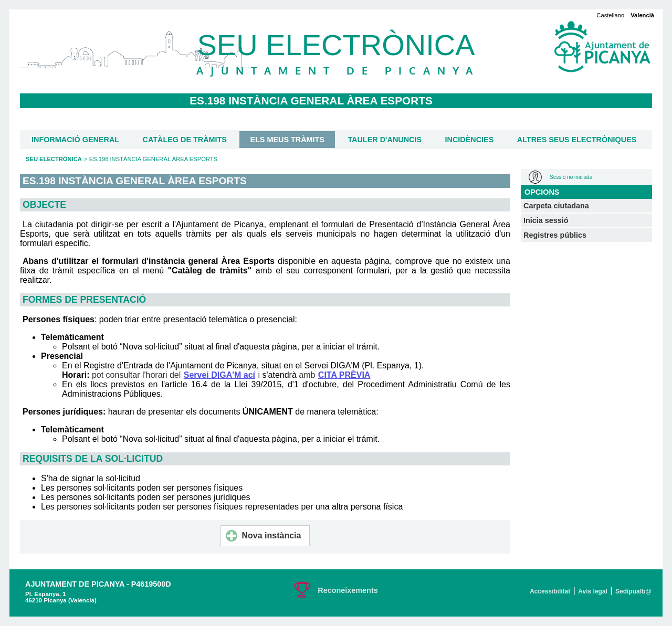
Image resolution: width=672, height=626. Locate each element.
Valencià (642, 15)
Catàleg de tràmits (185, 140)
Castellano (610, 15)
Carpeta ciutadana (556, 206)
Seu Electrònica (54, 159)
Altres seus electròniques (577, 140)
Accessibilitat (550, 591)
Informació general (75, 140)
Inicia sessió (546, 220)
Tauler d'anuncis (385, 140)
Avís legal (593, 591)
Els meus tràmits (287, 140)
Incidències (470, 140)
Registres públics (555, 235)
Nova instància (264, 536)
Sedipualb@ (633, 591)
